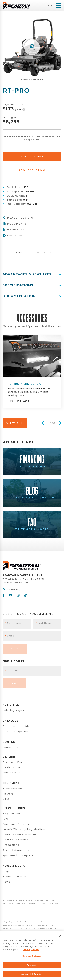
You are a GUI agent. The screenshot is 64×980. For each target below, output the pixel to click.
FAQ (5, 819)
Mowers (8, 794)
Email (10, 636)
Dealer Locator (19, 218)
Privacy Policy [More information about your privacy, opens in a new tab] (31, 950)
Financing (14, 235)
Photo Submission (16, 840)
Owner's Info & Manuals (20, 834)
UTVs (6, 799)
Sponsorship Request (18, 855)
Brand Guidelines (15, 877)
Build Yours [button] (32, 156)
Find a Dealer (12, 773)
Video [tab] (48, 253)
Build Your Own (14, 789)
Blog (6, 871)
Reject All (32, 965)
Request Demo (32, 170)
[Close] (60, 936)
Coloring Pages (13, 710)
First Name (13, 623)
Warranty (14, 230)
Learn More (53, 903)
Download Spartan (16, 731)
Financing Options (16, 824)
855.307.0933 (22, 583)
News (6, 882)
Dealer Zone (11, 767)
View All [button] (15, 423)
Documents (15, 224)
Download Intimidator (18, 726)
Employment (11, 814)
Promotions (11, 845)
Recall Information (16, 850)
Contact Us (10, 747)
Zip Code (12, 671)
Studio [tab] (35, 253)
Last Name (44, 623)
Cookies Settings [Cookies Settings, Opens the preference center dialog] (32, 956)
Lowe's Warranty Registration (24, 829)
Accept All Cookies (32, 974)
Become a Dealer (15, 762)
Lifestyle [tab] (19, 253)
